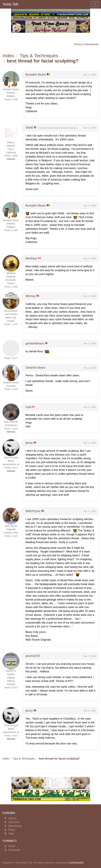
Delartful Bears (35, 368)
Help (11, 833)
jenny (29, 443)
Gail (28, 407)
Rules (12, 830)
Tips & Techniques (39, 56)
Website (11, 159)
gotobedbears (35, 343)
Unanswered (91, 44)
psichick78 (33, 656)
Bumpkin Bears (36, 75)
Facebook (14, 850)
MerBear (31, 258)
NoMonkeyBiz (76, 863)
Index (8, 56)
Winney (31, 296)
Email (12, 846)
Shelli (29, 128)
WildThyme (33, 511)
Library (12, 818)
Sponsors (14, 822)
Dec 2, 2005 (90, 75)
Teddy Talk (10, 4)
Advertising (15, 826)
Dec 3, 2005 (90, 407)
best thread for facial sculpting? (43, 61)
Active (78, 44)
